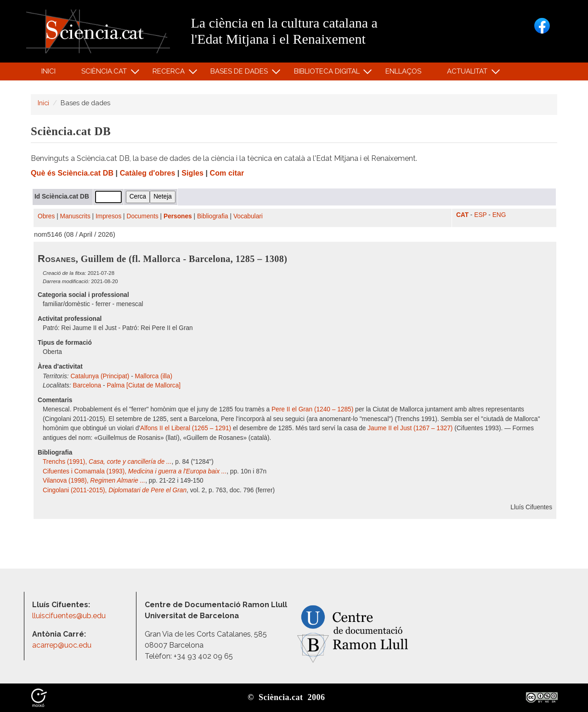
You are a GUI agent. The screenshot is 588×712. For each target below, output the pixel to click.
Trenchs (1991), (107, 462)
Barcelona (87, 385)
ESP (480, 215)
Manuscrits (75, 216)
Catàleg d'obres (148, 173)
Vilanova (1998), (94, 481)
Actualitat (469, 73)
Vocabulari (248, 216)
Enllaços (403, 71)
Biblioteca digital (328, 73)
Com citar (227, 173)
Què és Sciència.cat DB (72, 173)
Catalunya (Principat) (100, 376)
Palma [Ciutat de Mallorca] (144, 385)
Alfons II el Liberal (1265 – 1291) (186, 428)
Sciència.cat (105, 73)
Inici (48, 71)
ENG (499, 215)
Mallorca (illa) (154, 376)
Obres (46, 216)
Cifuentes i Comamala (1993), (135, 471)
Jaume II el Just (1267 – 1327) (410, 428)
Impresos (108, 216)
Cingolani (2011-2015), (115, 490)
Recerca (170, 73)
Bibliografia (213, 216)
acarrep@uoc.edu (62, 645)
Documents (143, 216)
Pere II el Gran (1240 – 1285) (312, 409)
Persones (178, 216)
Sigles (192, 173)
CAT (462, 215)
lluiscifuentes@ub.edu (70, 616)
